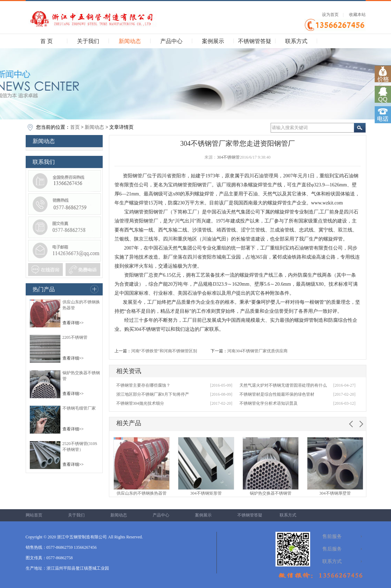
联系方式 (296, 41)
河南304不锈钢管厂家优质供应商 (257, 351)
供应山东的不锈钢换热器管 (142, 493)
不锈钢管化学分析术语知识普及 (269, 403)
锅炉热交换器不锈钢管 (271, 493)
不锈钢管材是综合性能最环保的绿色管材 (277, 394)
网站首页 (34, 515)
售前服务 (332, 536)
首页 (75, 127)
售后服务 (332, 549)
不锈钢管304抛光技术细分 (140, 403)
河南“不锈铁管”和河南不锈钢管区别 (164, 351)
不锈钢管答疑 (255, 41)
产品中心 (171, 41)
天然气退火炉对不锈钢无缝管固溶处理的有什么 (283, 385)
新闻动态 (130, 41)
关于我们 (88, 41)
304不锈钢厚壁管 (335, 493)
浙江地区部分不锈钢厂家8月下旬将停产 (153, 394)
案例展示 (213, 41)
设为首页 (330, 15)
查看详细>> (73, 323)
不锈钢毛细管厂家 (79, 408)
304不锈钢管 (228, 157)
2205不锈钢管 (75, 337)
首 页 (46, 41)
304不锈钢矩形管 (206, 493)
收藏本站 (357, 15)
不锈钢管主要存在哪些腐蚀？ (143, 385)
